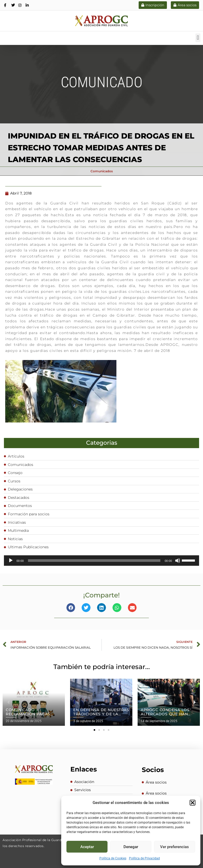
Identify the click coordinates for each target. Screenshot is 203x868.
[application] (101, 560)
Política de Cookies (113, 858)
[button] (193, 803)
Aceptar (87, 847)
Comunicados (102, 171)
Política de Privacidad (144, 858)
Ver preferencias (174, 847)
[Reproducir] (11, 560)
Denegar (131, 847)
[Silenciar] (178, 560)
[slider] (94, 560)
